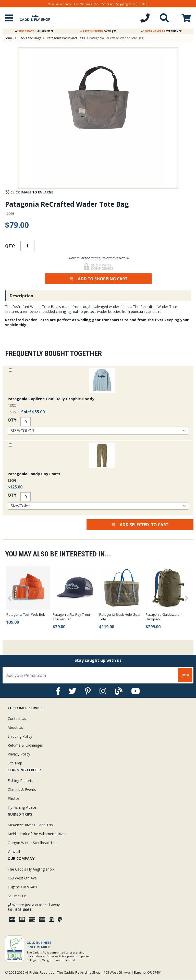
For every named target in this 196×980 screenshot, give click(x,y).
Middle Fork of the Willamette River (37, 834)
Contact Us (17, 718)
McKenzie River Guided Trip (30, 825)
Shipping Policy (20, 736)
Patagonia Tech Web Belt (26, 614)
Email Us (17, 896)
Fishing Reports (20, 781)
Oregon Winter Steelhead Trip (32, 843)
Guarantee (34, 31)
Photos (14, 798)
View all (14, 852)
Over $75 (98, 31)
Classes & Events (22, 789)
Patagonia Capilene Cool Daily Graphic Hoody (51, 399)
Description (21, 296)
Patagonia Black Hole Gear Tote (120, 617)
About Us (15, 727)
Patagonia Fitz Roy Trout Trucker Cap (71, 617)
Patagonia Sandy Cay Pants (34, 474)
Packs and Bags (30, 38)
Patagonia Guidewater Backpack (163, 617)
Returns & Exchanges (25, 745)
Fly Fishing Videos (22, 807)
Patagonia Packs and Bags (66, 38)
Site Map (15, 763)
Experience (162, 31)
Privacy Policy (19, 754)
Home (8, 38)
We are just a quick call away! (34, 907)
